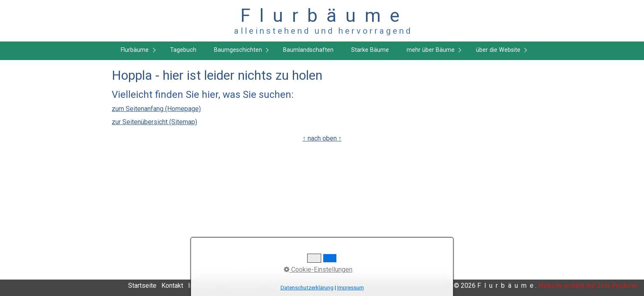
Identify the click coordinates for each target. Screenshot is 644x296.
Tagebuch (183, 50)
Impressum (205, 286)
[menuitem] (137, 51)
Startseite (142, 286)
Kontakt (172, 286)
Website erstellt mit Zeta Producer (588, 286)
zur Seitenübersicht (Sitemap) (154, 122)
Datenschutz (244, 286)
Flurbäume (135, 50)
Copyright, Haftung (293, 286)
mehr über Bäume (431, 50)
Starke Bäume (370, 50)
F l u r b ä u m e (322, 15)
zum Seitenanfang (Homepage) (156, 109)
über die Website (498, 50)
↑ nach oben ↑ (322, 138)
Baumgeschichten (238, 50)
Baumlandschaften (308, 50)
